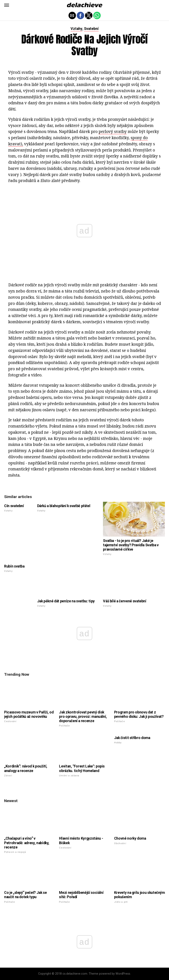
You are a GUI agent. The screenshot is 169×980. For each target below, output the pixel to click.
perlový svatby (113, 131)
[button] (7, 5)
